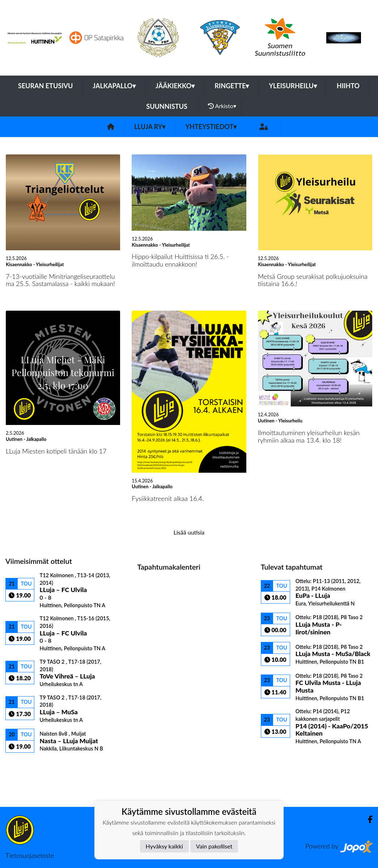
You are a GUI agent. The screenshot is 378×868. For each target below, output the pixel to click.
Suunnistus (167, 106)
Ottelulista (23, 765)
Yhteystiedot (211, 127)
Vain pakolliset (214, 846)
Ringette (232, 86)
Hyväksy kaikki (164, 846)
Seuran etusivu (46, 86)
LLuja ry (150, 127)
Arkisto (222, 106)
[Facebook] (367, 819)
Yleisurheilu (293, 86)
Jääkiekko (175, 86)
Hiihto (348, 86)
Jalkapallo (114, 86)
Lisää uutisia (189, 532)
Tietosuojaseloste (30, 855)
